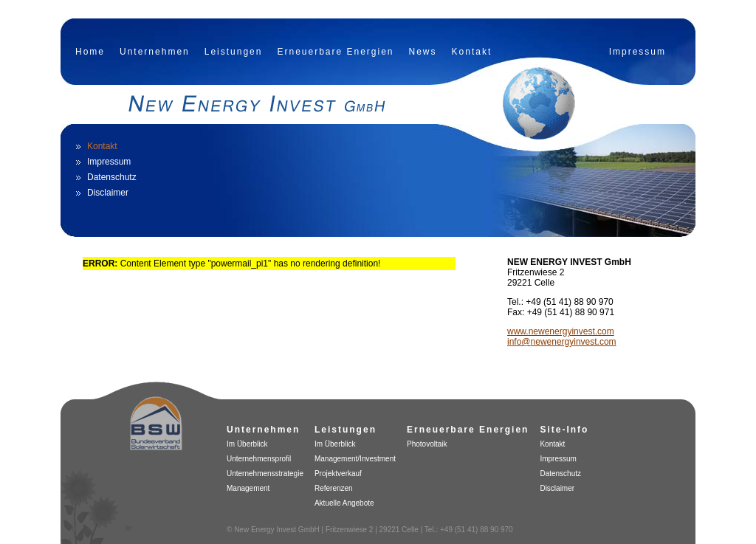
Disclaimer (108, 193)
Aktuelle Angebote (344, 503)
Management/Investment (355, 459)
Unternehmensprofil (259, 459)
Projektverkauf (338, 474)
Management (248, 488)
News (423, 52)
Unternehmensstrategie (265, 474)
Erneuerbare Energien (335, 52)
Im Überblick (247, 444)
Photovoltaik (427, 444)
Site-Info (564, 430)
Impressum (638, 52)
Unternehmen (155, 52)
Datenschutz (112, 177)
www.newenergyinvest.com (561, 331)
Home (90, 52)
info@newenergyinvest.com (562, 342)
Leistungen (234, 52)
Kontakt (472, 52)
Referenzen (334, 488)
